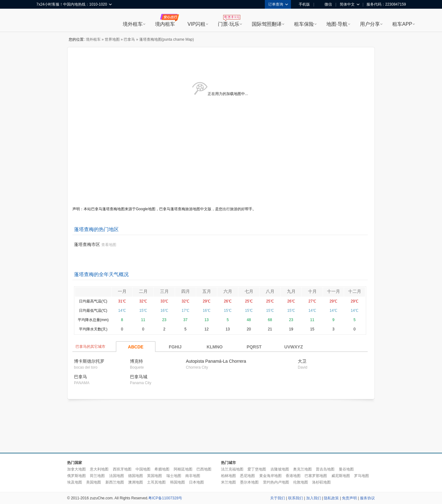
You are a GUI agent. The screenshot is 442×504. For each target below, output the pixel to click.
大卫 (302, 361)
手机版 (302, 4)
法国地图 (117, 476)
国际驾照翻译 (267, 24)
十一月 (334, 291)
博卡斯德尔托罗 (89, 361)
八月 (270, 291)
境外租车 (133, 24)
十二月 (355, 291)
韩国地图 (177, 482)
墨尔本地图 (249, 482)
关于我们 (278, 498)
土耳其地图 (156, 482)
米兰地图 (228, 482)
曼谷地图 (346, 469)
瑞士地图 (174, 476)
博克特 (136, 361)
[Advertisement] (221, 426)
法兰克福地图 (232, 469)
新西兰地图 (115, 482)
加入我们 (314, 498)
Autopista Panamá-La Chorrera (216, 361)
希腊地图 (162, 469)
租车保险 (304, 24)
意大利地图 (99, 469)
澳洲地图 (136, 482)
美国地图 (94, 482)
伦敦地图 (301, 482)
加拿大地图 (76, 469)
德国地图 (136, 476)
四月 (186, 291)
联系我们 (296, 498)
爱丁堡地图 (257, 469)
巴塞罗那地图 (316, 476)
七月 (249, 291)
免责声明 (349, 498)
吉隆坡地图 (280, 469)
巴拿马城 (139, 377)
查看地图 (109, 245)
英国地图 (154, 476)
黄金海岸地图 (270, 476)
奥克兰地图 (302, 469)
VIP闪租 (196, 24)
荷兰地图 (97, 476)
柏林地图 (228, 476)
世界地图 (112, 39)
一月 (122, 291)
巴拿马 (129, 39)
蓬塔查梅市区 (87, 244)
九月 (291, 291)
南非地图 (193, 476)
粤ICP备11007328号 (165, 498)
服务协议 (367, 498)
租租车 (44, 21)
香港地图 (293, 476)
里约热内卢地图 (276, 482)
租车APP (402, 24)
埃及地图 (75, 482)
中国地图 (143, 469)
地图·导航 (337, 24)
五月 (207, 291)
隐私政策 (331, 498)
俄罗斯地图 (76, 476)
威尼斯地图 (341, 476)
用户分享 (370, 24)
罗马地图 (361, 476)
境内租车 (165, 24)
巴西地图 (204, 469)
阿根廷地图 (183, 469)
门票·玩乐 (228, 24)
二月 (143, 291)
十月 (312, 291)
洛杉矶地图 (321, 482)
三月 (164, 291)
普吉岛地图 (325, 469)
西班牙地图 (122, 469)
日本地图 (196, 482)
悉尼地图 (247, 476)
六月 (228, 291)
